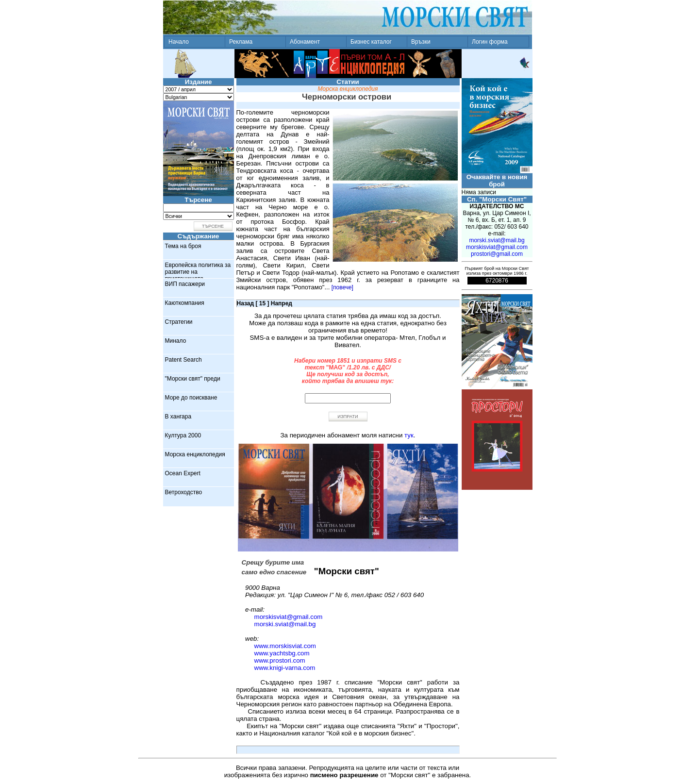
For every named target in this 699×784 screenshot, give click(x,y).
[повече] (342, 287)
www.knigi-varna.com (285, 668)
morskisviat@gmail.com (289, 617)
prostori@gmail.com (497, 254)
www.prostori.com (280, 660)
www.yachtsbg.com (282, 653)
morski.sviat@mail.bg (285, 624)
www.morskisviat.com (285, 646)
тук (409, 435)
